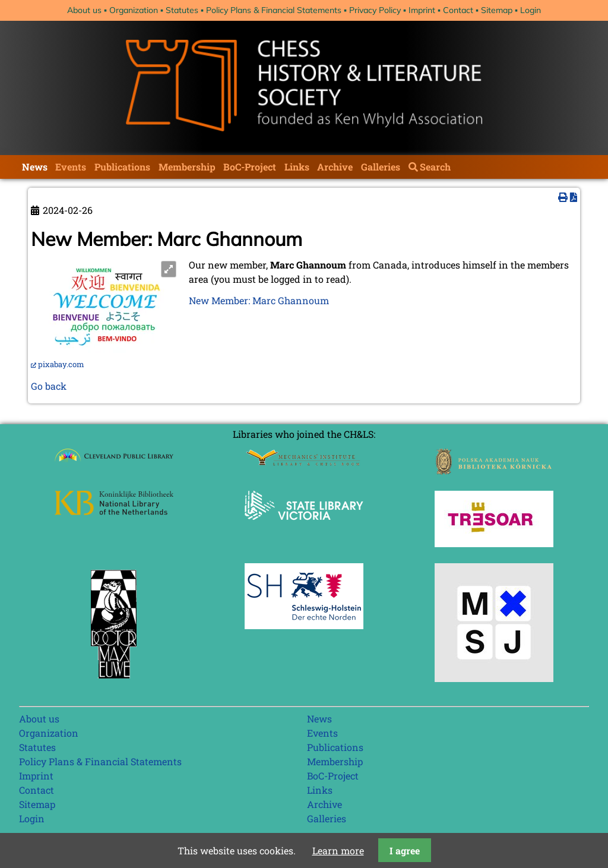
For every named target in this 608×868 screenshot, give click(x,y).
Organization (134, 10)
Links (297, 167)
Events (71, 167)
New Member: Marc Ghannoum (259, 300)
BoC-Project (250, 167)
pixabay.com (61, 364)
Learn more (338, 850)
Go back (49, 386)
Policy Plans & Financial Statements (274, 10)
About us (84, 10)
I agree (405, 850)
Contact (458, 10)
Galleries (381, 167)
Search (435, 167)
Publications (122, 167)
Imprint (422, 10)
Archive (335, 167)
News (35, 167)
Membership (187, 167)
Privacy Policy (375, 10)
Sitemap (497, 10)
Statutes (182, 10)
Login (531, 10)
